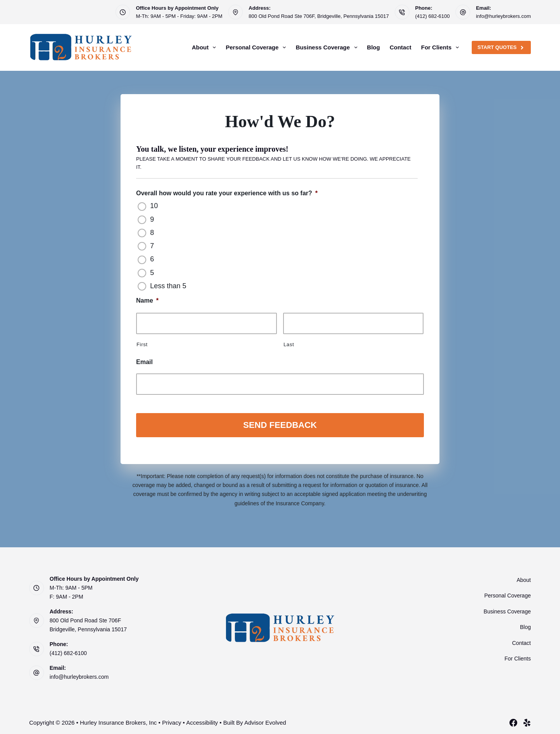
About (205, 47)
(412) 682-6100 (433, 16)
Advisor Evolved (265, 720)
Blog (374, 47)
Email (144, 362)
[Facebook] (513, 720)
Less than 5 (168, 286)
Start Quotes (501, 47)
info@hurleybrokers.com (503, 16)
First (142, 344)
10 (154, 206)
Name (147, 300)
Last (289, 344)
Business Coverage (328, 47)
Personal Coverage (257, 47)
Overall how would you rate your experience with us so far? (227, 193)
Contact (401, 47)
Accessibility (202, 720)
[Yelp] (527, 720)
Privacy (172, 720)
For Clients (442, 47)
